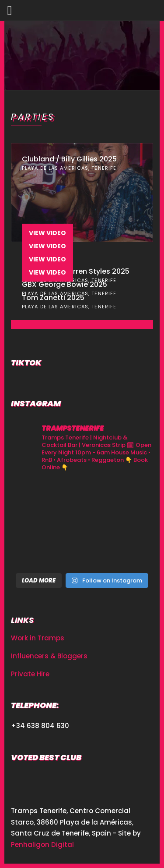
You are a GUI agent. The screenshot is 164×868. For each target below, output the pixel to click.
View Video (47, 233)
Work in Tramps (38, 638)
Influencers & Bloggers (49, 656)
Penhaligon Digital (42, 845)
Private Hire (30, 674)
